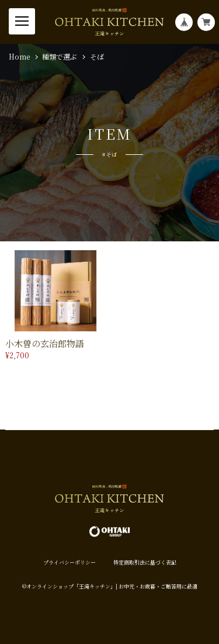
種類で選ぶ (60, 57)
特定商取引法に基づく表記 (145, 562)
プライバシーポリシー (69, 562)
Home (19, 57)
